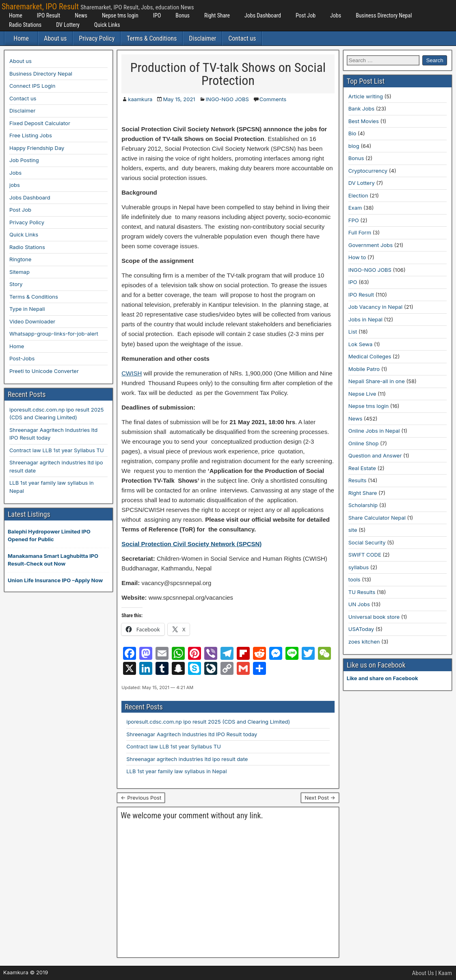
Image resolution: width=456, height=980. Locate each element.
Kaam (445, 973)
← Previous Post (141, 798)
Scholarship (363, 505)
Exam (355, 208)
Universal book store (374, 617)
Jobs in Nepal (365, 319)
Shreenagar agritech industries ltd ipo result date (187, 759)
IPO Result (49, 15)
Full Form (360, 232)
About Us (423, 973)
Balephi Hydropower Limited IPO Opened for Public (49, 536)
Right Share (217, 15)
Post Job (306, 15)
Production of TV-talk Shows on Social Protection (228, 74)
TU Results (362, 592)
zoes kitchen (364, 642)
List (353, 332)
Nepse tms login (120, 15)
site (353, 530)
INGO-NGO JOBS (227, 99)
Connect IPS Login (32, 86)
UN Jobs (359, 604)
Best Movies (364, 121)
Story (16, 284)
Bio (352, 133)
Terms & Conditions (152, 38)
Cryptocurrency (368, 171)
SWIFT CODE (365, 555)
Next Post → (320, 798)
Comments (273, 99)
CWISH (132, 373)
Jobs (336, 15)
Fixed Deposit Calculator (40, 123)
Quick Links (107, 25)
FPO (354, 220)
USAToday (361, 629)
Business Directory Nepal (384, 15)
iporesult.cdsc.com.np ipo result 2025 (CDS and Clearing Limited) (208, 722)
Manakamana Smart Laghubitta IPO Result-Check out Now (53, 560)
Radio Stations (25, 25)
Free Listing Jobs (31, 135)
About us (55, 38)
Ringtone (20, 259)
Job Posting (24, 160)
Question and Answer (375, 455)
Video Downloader (32, 321)
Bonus (183, 15)
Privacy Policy (97, 38)
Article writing (366, 96)
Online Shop (364, 443)
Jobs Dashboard (263, 15)
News (81, 15)
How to (357, 257)
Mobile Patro (364, 369)
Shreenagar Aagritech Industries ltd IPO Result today (192, 734)
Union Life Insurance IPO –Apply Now (55, 580)
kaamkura (140, 99)
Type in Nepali (27, 309)
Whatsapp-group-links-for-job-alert (54, 334)
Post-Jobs (22, 358)
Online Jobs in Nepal (374, 431)
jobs (15, 185)
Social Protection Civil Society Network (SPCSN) (191, 544)
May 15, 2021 (179, 99)
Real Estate (362, 468)
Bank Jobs (361, 108)
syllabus (359, 567)
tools (354, 579)
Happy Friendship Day (37, 148)
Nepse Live (362, 394)
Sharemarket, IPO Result (40, 7)
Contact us (242, 38)
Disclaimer (202, 38)
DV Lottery (68, 25)
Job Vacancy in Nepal (376, 307)
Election (358, 195)
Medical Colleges (370, 356)
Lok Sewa (361, 344)
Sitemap (19, 272)
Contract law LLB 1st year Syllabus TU (174, 746)
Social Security (367, 542)
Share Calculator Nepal (377, 518)
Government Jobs (371, 245)
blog (354, 146)
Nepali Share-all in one (377, 381)
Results (358, 480)
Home (16, 15)
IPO (157, 15)
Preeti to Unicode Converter (44, 371)
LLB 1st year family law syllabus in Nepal (176, 771)
